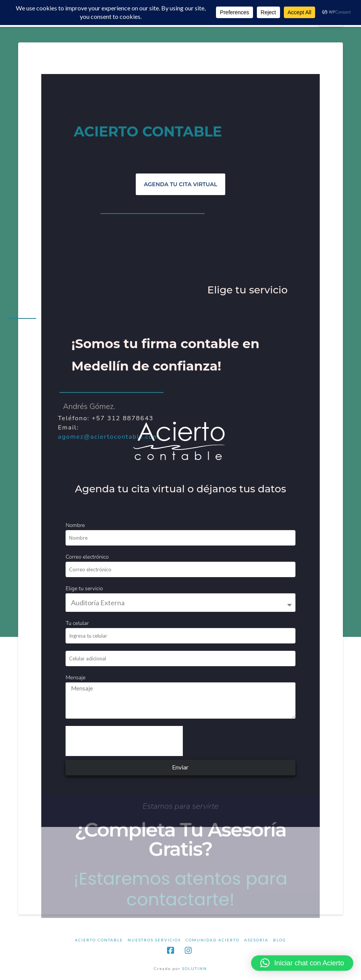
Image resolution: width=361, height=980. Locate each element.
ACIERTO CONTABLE (99, 940)
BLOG (280, 940)
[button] (302, 963)
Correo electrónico (87, 557)
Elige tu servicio (84, 589)
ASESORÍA (256, 940)
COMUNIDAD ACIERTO (213, 940)
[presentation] (124, 741)
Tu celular (77, 623)
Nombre (75, 525)
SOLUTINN (195, 968)
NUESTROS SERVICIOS (154, 940)
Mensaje (76, 678)
